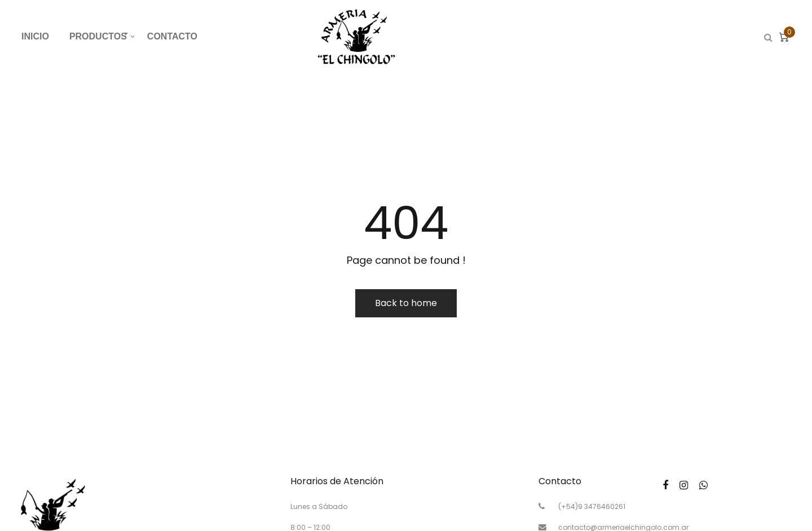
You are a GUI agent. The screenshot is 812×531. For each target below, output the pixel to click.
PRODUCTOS (103, 35)
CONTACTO (172, 36)
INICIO (35, 36)
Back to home (406, 303)
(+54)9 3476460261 (592, 506)
